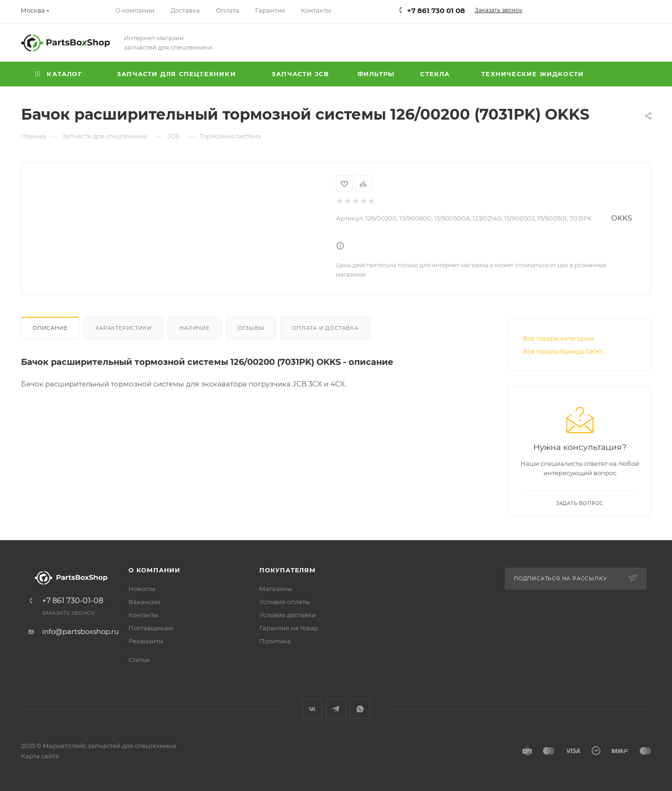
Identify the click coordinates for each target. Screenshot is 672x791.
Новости (142, 589)
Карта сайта (40, 756)
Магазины (276, 589)
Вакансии (144, 602)
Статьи (139, 660)
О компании (154, 570)
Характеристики (123, 328)
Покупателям (288, 570)
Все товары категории (558, 338)
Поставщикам (151, 628)
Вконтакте (312, 709)
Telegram (336, 709)
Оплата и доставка (325, 328)
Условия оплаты (285, 602)
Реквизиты (146, 641)
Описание (50, 328)
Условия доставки (288, 615)
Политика (275, 641)
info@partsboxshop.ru (80, 631)
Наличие (195, 328)
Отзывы (251, 328)
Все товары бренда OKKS (563, 351)
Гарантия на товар (289, 628)
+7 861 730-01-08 (73, 601)
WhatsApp (360, 709)
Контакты (143, 615)
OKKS (622, 218)
